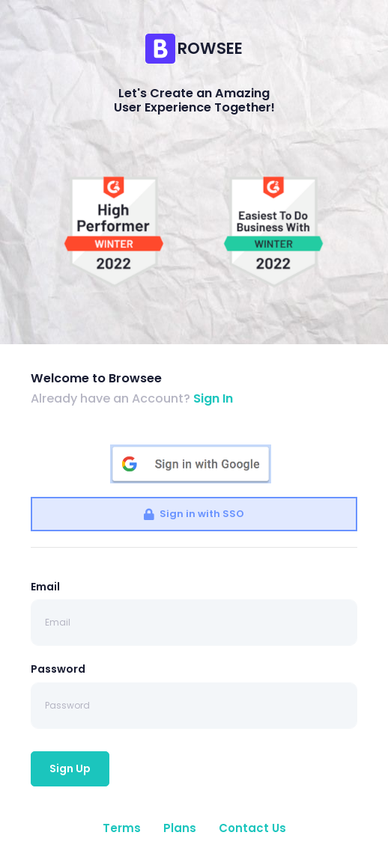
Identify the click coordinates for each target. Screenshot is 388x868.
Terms (122, 828)
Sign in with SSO (194, 514)
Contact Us (252, 828)
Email (45, 587)
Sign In (213, 398)
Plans (180, 828)
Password (58, 669)
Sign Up (70, 768)
